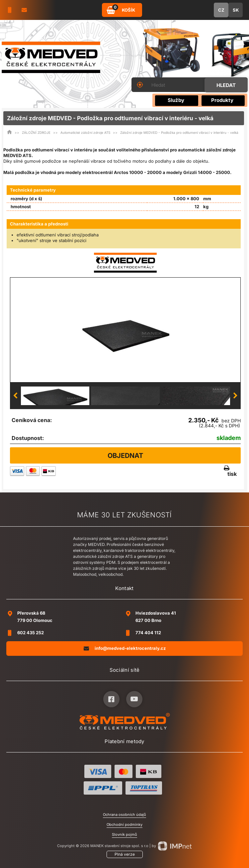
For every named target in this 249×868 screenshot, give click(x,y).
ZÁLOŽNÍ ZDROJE (36, 132)
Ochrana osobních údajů (124, 815)
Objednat (125, 456)
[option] (125, 330)
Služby (176, 100)
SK (236, 10)
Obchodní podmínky (124, 825)
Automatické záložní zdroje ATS (85, 132)
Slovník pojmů (124, 834)
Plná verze (125, 854)
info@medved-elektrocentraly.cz (125, 648)
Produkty (222, 100)
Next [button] (235, 396)
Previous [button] (15, 396)
